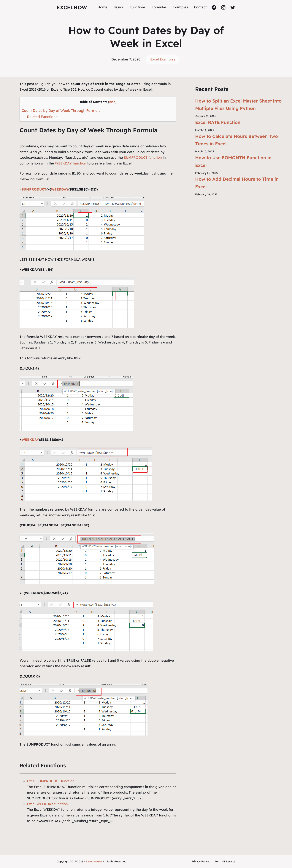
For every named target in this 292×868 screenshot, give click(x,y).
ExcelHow (72, 7)
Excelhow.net (94, 861)
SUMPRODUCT (34, 189)
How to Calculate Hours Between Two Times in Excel (237, 140)
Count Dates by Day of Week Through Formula (61, 111)
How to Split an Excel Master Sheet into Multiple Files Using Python (238, 105)
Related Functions (42, 117)
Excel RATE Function (218, 122)
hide (112, 102)
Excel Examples (163, 59)
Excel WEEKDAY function (47, 804)
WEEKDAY (60, 189)
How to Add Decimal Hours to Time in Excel (237, 183)
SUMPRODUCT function (143, 158)
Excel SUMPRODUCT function (51, 781)
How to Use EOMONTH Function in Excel (233, 161)
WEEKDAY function (71, 163)
